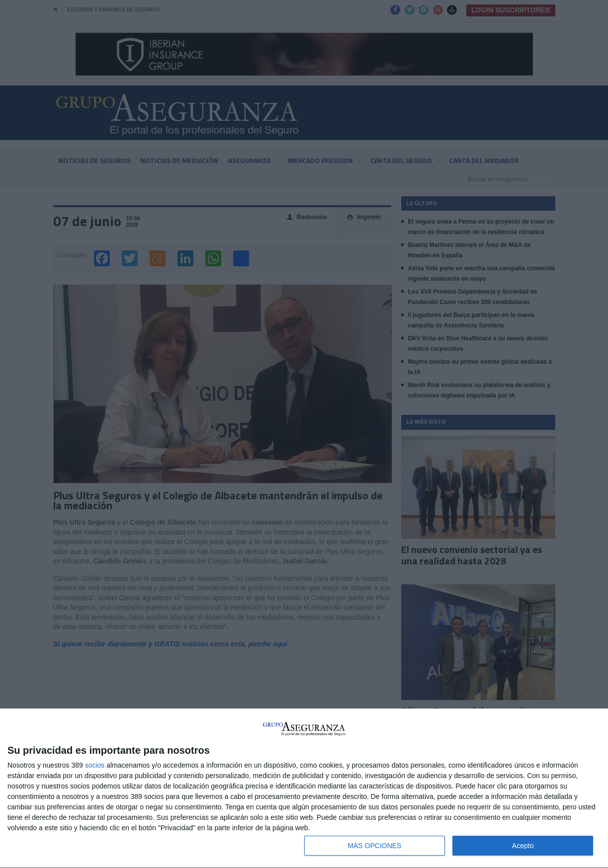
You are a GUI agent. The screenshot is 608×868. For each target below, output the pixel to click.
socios (95, 765)
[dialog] (304, 789)
